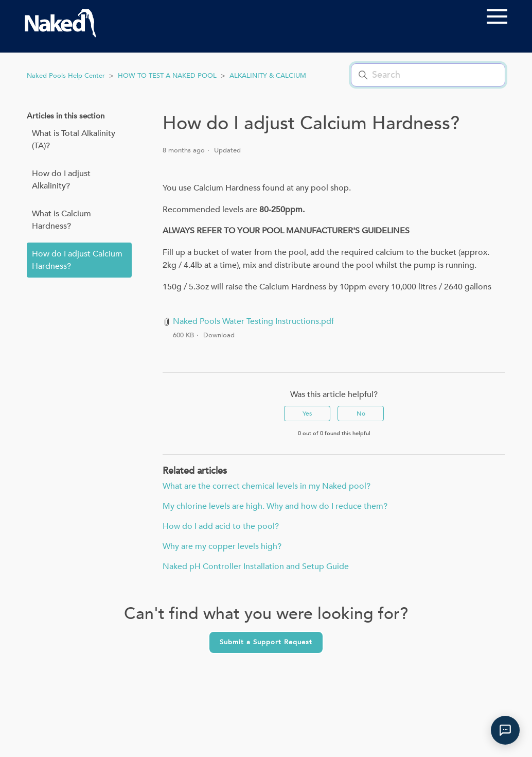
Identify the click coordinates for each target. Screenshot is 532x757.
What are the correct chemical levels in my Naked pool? (267, 486)
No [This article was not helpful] (361, 414)
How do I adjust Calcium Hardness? (77, 260)
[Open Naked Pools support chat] (505, 730)
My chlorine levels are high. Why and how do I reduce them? (275, 506)
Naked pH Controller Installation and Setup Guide (256, 566)
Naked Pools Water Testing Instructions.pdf (253, 321)
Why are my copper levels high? (222, 546)
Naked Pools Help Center (66, 76)
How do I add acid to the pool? (221, 526)
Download (219, 335)
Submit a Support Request (266, 642)
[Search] (428, 75)
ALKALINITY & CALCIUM (268, 76)
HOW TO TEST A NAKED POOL (167, 76)
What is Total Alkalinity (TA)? (74, 140)
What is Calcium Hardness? (61, 220)
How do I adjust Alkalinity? (61, 180)
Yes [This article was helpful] (307, 414)
